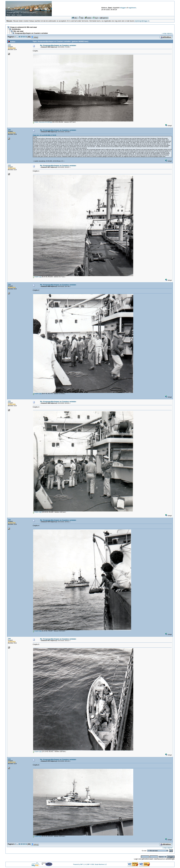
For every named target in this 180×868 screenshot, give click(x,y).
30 (24, 37)
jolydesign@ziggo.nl (142, 21)
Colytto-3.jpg (37, 512)
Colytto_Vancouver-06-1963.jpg (42, 122)
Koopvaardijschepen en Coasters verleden (31, 33)
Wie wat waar (18, 31)
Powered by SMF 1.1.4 (79, 864)
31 (26, 37)
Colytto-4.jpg (37, 631)
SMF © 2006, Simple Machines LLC (97, 864)
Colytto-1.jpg (37, 277)
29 (22, 37)
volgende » (170, 33)
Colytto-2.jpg (37, 394)
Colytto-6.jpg (37, 836)
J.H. (9, 45)
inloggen (123, 8)
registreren (132, 8)
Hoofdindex (16, 29)
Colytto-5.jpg (37, 752)
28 (19, 37)
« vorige (164, 33)
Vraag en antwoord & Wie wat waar (23, 27)
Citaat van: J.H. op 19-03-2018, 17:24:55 (44, 135)
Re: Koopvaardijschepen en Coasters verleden (58, 45)
